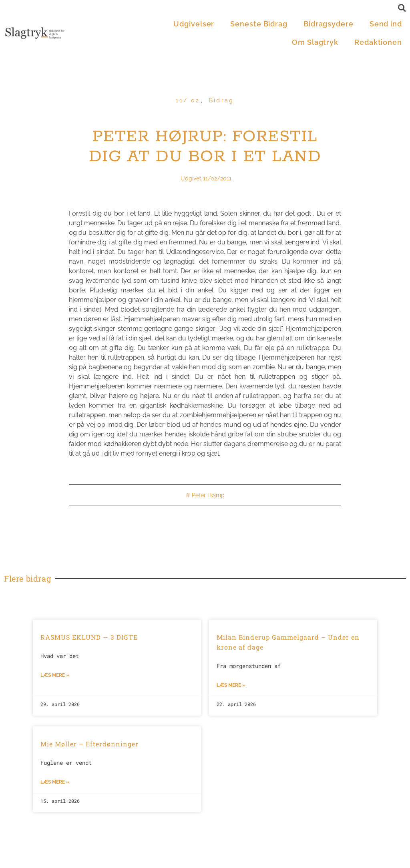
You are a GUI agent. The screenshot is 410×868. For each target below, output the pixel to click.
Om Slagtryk (315, 42)
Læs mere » (55, 675)
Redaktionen (378, 42)
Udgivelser (194, 24)
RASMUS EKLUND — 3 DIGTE (89, 637)
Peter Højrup (208, 495)
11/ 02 (188, 100)
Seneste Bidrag (259, 24)
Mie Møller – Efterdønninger (89, 744)
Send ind (386, 24)
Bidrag (222, 100)
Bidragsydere (329, 24)
